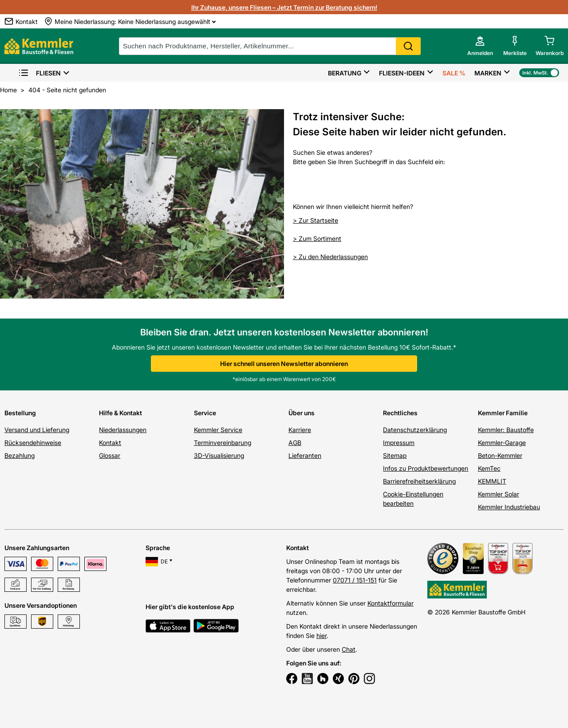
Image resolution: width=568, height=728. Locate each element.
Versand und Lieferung (37, 430)
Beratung (345, 73)
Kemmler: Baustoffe (506, 430)
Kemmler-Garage (502, 443)
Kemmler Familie (503, 413)
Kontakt (110, 443)
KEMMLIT (492, 481)
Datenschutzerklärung (415, 430)
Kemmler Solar (499, 494)
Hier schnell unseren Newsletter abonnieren (284, 364)
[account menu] (480, 46)
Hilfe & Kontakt (120, 413)
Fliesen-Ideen (402, 73)
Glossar (110, 455)
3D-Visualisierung (219, 455)
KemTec (489, 468)
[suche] (270, 46)
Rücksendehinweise (33, 443)
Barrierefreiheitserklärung (419, 481)
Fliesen (39, 73)
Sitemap (395, 455)
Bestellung (20, 413)
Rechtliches (400, 413)
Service (205, 413)
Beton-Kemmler (500, 455)
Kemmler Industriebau (509, 507)
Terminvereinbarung (223, 443)
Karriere (300, 430)
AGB (295, 443)
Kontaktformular (390, 603)
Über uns (302, 413)
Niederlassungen (123, 430)
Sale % (454, 73)
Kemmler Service (218, 430)
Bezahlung (20, 455)
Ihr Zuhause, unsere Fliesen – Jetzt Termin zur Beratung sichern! (284, 7)
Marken (488, 73)
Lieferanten (305, 455)
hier (321, 636)
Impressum (399, 443)
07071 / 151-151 (355, 580)
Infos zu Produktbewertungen (426, 468)
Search (408, 46)
